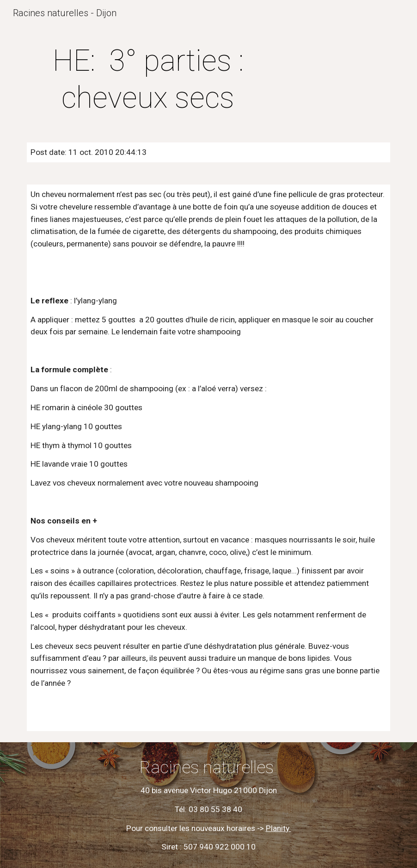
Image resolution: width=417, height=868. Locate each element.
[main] (148, 80)
